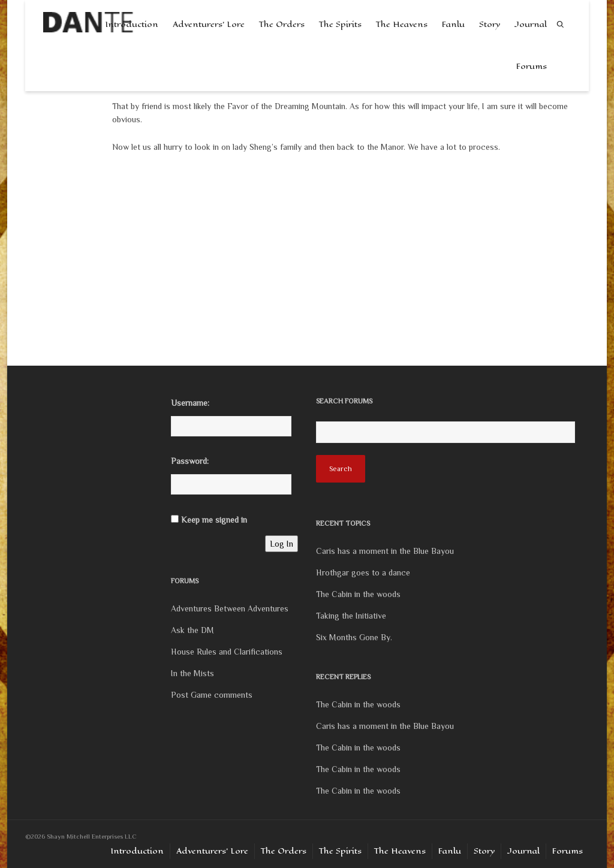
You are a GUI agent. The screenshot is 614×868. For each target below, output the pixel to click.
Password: (190, 461)
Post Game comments (212, 695)
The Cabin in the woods (358, 594)
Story (490, 24)
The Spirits (340, 24)
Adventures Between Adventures (230, 608)
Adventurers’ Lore (209, 24)
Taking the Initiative (351, 616)
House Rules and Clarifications (227, 652)
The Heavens (402, 24)
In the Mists (192, 673)
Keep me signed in (214, 520)
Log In (282, 544)
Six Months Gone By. (354, 637)
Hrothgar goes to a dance (363, 572)
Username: (190, 403)
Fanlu (453, 24)
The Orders (282, 24)
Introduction (137, 851)
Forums (532, 66)
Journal (531, 24)
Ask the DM (192, 630)
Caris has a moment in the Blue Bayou (385, 551)
